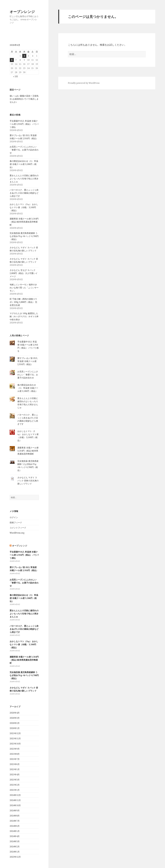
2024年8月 (15, 816)
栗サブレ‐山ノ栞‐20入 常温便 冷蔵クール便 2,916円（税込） (28, 361)
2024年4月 (15, 836)
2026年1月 (15, 728)
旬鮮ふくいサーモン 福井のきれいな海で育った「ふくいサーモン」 (24, 288)
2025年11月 (15, 738)
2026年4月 (15, 713)
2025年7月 (15, 759)
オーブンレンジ (22, 12)
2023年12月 (15, 857)
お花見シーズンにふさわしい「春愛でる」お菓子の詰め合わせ (24, 150)
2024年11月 (15, 800)
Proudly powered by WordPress (84, 83)
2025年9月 (15, 749)
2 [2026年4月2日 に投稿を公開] (24, 56)
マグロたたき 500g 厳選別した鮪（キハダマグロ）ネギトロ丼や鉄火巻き (24, 316)
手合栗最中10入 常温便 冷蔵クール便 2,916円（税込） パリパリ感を (24, 124)
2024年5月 (15, 831)
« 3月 (16, 76)
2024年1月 (15, 852)
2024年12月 (15, 795)
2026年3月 (15, 718)
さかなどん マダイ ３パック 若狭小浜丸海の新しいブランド (28, 481)
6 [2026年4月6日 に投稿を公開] (12, 60)
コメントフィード (18, 528)
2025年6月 (15, 764)
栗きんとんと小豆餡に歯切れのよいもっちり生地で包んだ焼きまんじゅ (24, 179)
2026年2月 (15, 723)
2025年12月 (15, 733)
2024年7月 (15, 821)
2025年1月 (15, 790)
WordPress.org (17, 533)
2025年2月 (15, 785)
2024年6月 (15, 826)
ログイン (14, 517)
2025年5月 (15, 769)
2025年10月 (15, 744)
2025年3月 (15, 780)
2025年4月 (15, 774)
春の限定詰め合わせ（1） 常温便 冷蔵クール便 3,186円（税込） (24, 164)
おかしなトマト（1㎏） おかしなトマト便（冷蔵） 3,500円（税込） (24, 207)
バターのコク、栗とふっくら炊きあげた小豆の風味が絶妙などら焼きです (24, 193)
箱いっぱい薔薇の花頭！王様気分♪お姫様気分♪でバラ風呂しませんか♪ (24, 99)
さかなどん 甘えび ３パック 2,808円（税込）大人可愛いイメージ (24, 273)
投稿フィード (16, 522)
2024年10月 (15, 805)
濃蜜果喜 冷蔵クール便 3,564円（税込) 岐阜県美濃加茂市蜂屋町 (24, 222)
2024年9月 (15, 811)
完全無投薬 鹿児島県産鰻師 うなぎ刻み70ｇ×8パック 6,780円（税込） (24, 236)
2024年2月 (15, 847)
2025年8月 (15, 754)
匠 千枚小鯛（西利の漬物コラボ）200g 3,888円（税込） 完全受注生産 (23, 302)
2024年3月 (15, 841)
